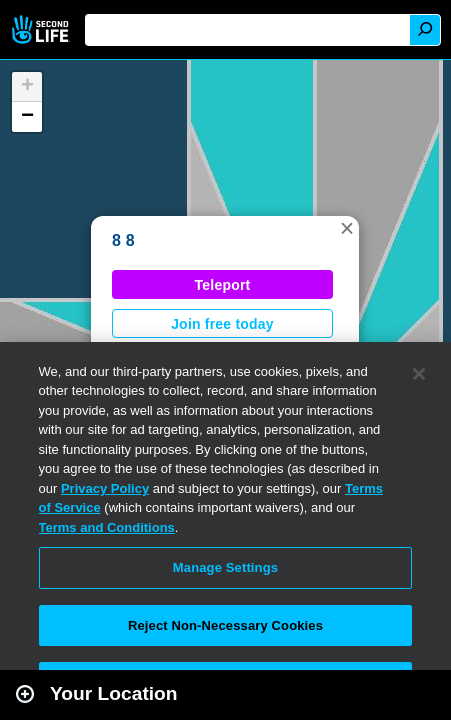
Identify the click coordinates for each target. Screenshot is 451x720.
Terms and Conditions (107, 527)
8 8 (123, 240)
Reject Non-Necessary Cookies (225, 625)
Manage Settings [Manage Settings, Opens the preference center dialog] (225, 567)
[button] (347, 228)
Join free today (222, 324)
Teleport (223, 285)
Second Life (42, 29)
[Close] (419, 374)
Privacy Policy (105, 488)
